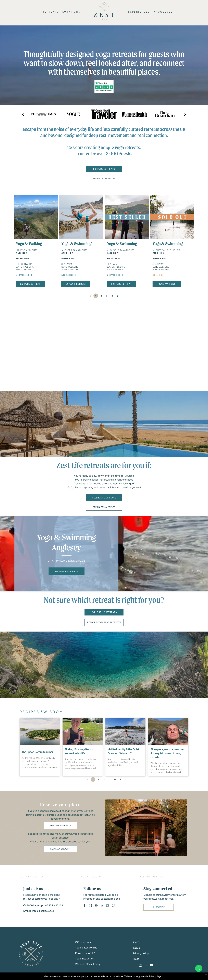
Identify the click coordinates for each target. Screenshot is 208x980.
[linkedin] (102, 906)
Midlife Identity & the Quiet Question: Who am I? (123, 751)
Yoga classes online (86, 948)
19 (115, 779)
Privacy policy (141, 953)
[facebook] (84, 906)
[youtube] (96, 906)
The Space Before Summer (37, 752)
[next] (185, 114)
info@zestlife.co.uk (43, 911)
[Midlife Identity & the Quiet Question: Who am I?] (125, 732)
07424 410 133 (54, 906)
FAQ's (136, 943)
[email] (108, 906)
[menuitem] (50, 12)
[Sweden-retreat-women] (40, 732)
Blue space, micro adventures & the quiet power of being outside (167, 753)
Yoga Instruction (85, 959)
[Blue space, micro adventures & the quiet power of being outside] (168, 732)
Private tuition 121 (85, 953)
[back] (23, 114)
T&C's (136, 948)
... (109, 779)
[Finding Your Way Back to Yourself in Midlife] (83, 732)
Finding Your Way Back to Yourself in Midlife (79, 751)
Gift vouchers (83, 942)
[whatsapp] (113, 906)
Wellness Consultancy (88, 964)
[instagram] (90, 906)
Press (136, 959)
